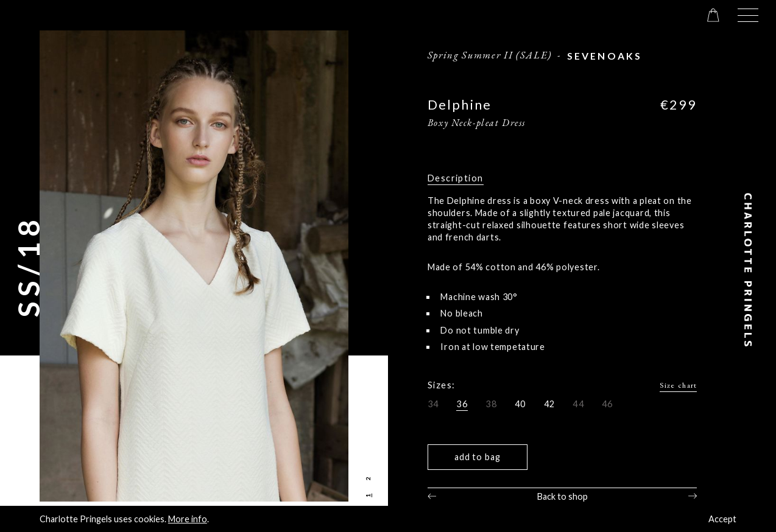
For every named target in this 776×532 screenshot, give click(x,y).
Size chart (678, 385)
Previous (432, 496)
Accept (722, 519)
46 (608, 404)
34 (433, 404)
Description (456, 178)
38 (491, 404)
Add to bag (478, 457)
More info (188, 519)
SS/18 (29, 266)
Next (693, 496)
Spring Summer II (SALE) (490, 55)
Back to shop (563, 496)
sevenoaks (605, 56)
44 (578, 404)
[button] (748, 15)
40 (520, 404)
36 (462, 404)
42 (550, 404)
